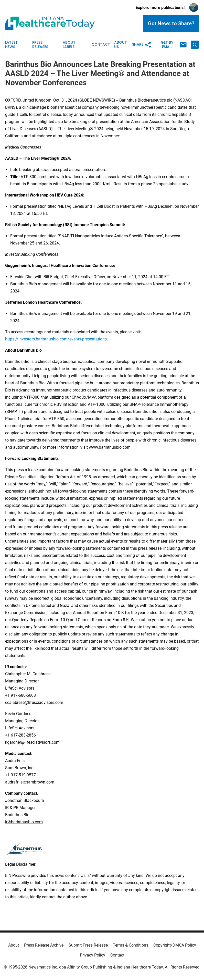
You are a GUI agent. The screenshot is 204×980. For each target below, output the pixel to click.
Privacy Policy (93, 955)
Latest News (11, 45)
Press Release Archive (44, 945)
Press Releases (40, 45)
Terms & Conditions (131, 945)
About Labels (69, 45)
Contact (101, 45)
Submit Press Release (88, 945)
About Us (121, 45)
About (14, 945)
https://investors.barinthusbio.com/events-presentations (56, 339)
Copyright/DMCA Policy (175, 945)
